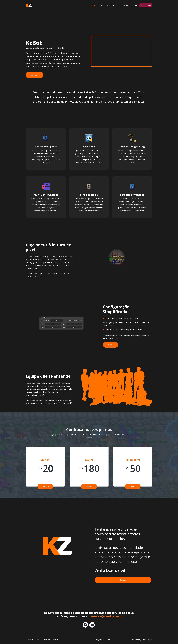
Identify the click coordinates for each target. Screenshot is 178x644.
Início (93, 5)
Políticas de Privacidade (53, 640)
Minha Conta (146, 5)
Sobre (126, 5)
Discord (135, 5)
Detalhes (110, 5)
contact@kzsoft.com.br (107, 616)
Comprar (34, 75)
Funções (101, 5)
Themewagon (147, 640)
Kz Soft (107, 640)
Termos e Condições (33, 640)
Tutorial (111, 345)
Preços (119, 5)
